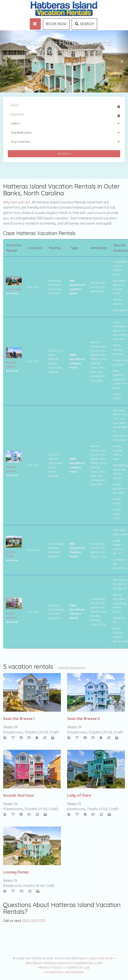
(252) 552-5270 (34, 921)
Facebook (53, 972)
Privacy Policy (51, 968)
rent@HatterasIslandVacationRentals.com (64, 963)
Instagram (75, 972)
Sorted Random (72, 668)
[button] (6, 61)
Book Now (56, 24)
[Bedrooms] (64, 133)
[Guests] (64, 123)
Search (84, 24)
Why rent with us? (16, 202)
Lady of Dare (14, 289)
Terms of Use (78, 968)
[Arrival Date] (62, 105)
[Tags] (64, 142)
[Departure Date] (62, 114)
